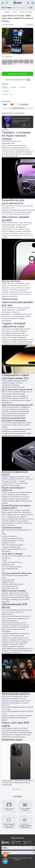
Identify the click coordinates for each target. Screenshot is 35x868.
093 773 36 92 (17, 838)
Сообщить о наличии (17, 74)
